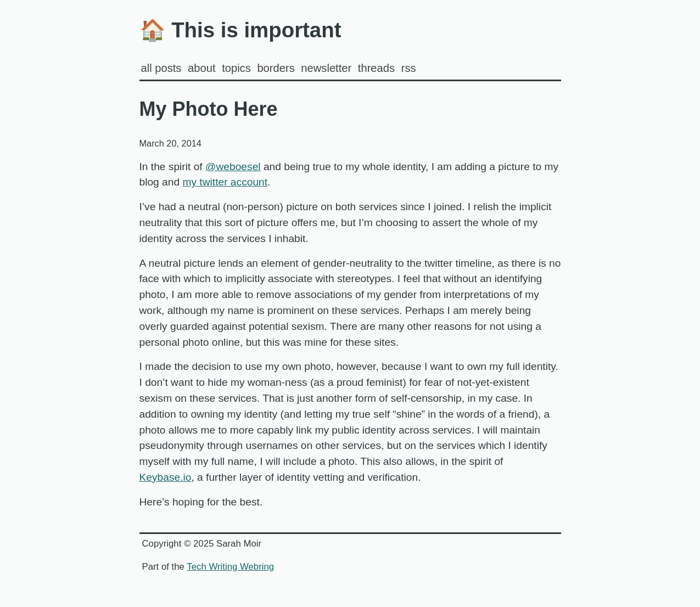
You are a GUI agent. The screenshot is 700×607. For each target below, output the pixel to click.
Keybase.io (166, 477)
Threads (376, 68)
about (201, 68)
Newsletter (326, 68)
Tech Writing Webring (230, 567)
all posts (161, 68)
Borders (276, 68)
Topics (236, 68)
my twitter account (225, 182)
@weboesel (233, 167)
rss (409, 68)
